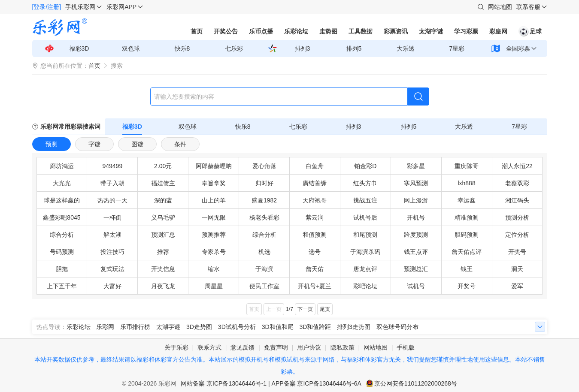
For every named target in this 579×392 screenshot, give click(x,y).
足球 (530, 31)
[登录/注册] (47, 7)
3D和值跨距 (315, 327)
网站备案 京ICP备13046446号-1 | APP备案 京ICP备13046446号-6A (271, 383)
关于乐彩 (176, 347)
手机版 (406, 347)
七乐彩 (234, 48)
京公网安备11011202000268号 (416, 383)
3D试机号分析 (237, 327)
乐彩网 (105, 327)
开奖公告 (226, 31)
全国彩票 (518, 48)
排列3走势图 (354, 327)
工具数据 (361, 31)
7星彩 (457, 48)
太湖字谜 (431, 31)
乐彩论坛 (296, 31)
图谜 (137, 144)
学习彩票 (466, 31)
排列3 (303, 48)
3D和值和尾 (278, 327)
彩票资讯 (396, 31)
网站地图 (500, 7)
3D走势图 (199, 327)
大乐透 (406, 48)
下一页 (305, 309)
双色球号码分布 (397, 327)
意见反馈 (243, 347)
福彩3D (79, 48)
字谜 (94, 144)
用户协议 (309, 347)
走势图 (328, 31)
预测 (52, 144)
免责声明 (276, 347)
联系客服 (528, 7)
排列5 (354, 48)
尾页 (325, 309)
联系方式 (209, 347)
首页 (197, 31)
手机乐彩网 (80, 7)
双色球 (131, 48)
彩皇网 (498, 31)
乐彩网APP (121, 7)
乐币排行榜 (135, 327)
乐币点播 (261, 31)
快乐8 (182, 48)
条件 (180, 144)
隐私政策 (343, 347)
